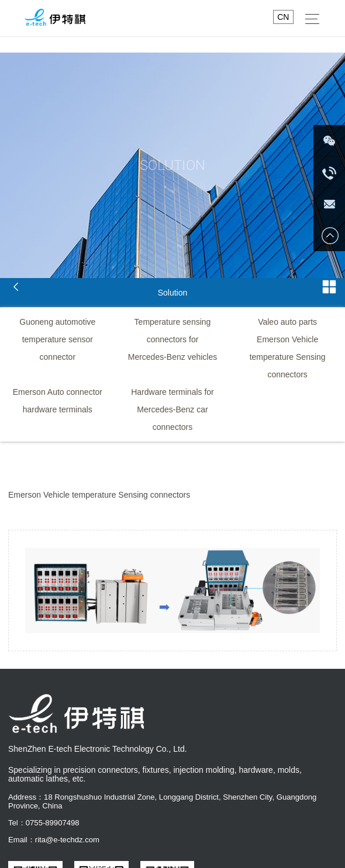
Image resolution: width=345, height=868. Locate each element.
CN (283, 17)
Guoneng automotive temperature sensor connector (57, 339)
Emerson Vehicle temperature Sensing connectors (288, 357)
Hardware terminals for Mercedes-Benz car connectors (172, 409)
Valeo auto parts (287, 322)
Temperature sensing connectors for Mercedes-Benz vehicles (173, 339)
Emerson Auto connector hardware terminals (58, 401)
